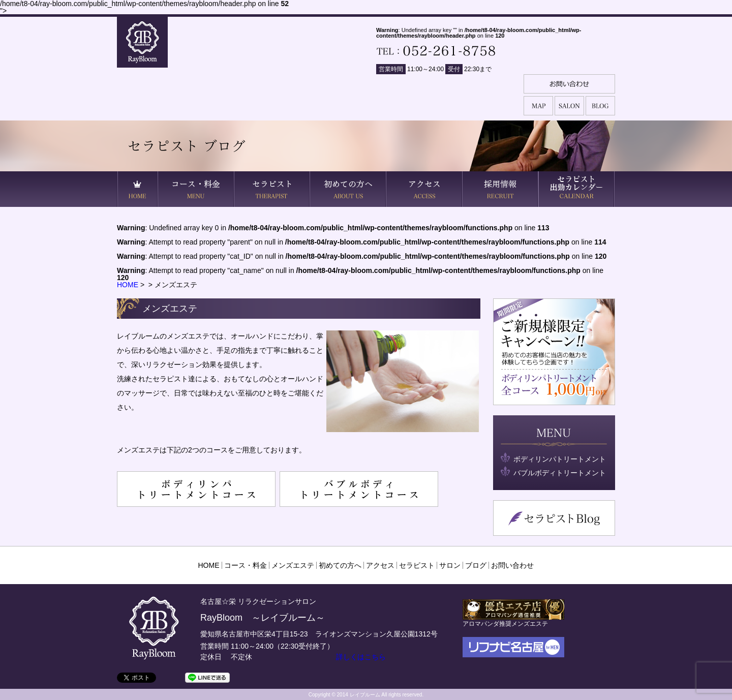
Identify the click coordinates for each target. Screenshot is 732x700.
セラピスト (417, 565)
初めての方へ (340, 565)
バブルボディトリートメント (560, 473)
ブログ (476, 565)
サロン (450, 565)
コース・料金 (246, 565)
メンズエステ (293, 565)
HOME (128, 285)
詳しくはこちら (361, 657)
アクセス (380, 565)
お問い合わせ (512, 565)
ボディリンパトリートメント (560, 459)
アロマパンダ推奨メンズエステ (513, 620)
